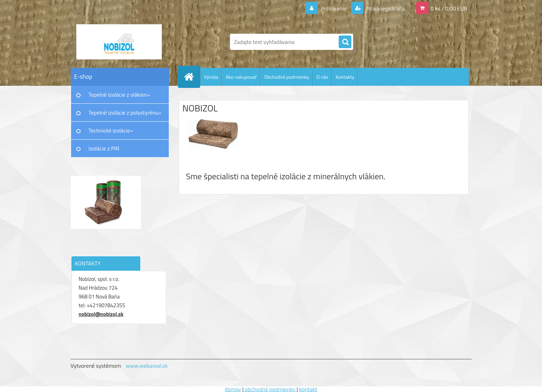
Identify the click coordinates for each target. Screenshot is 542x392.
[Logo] (119, 42)
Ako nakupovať (241, 77)
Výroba (211, 77)
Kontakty (345, 77)
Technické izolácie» (111, 130)
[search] (345, 42)
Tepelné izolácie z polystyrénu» (125, 113)
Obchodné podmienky (287, 77)
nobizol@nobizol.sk (101, 314)
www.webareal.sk (147, 366)
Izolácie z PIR (104, 148)
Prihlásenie (334, 8)
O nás (322, 77)
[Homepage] (192, 77)
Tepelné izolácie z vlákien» (119, 95)
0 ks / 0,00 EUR (449, 8)
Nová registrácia (385, 8)
